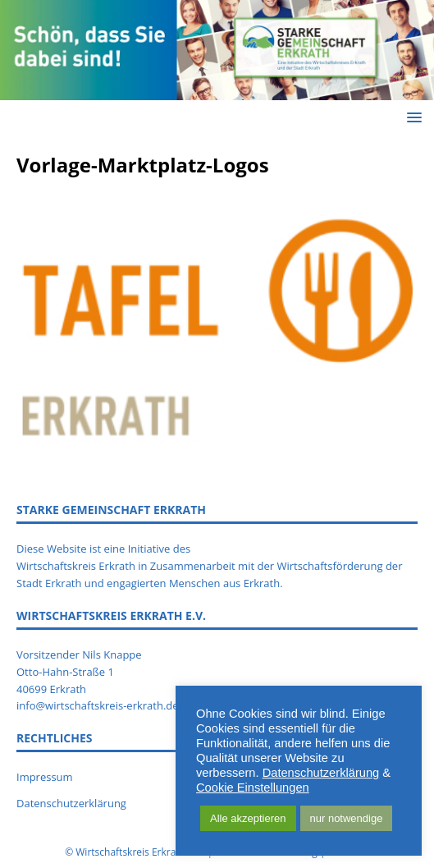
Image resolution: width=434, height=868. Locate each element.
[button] (411, 117)
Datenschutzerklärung (321, 773)
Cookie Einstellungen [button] (253, 788)
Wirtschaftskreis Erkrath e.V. (140, 852)
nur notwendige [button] (347, 818)
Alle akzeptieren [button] (248, 818)
